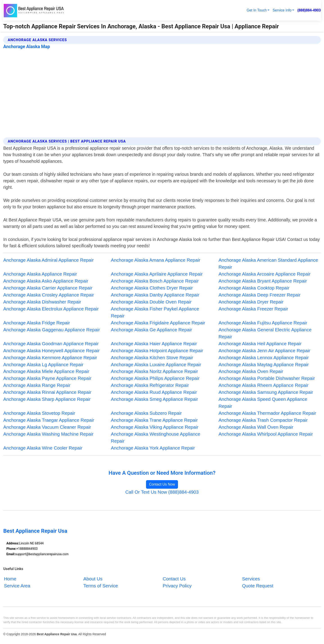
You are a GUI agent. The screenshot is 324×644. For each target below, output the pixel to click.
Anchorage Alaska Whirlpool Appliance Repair (266, 434)
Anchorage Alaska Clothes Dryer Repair (152, 288)
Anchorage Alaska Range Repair (37, 385)
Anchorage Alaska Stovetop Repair (39, 413)
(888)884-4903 (309, 10)
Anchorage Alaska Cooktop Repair (254, 288)
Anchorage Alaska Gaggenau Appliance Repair (52, 330)
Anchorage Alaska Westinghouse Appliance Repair (156, 437)
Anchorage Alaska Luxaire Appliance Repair (156, 364)
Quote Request (258, 586)
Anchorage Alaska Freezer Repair (253, 309)
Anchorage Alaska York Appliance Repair (153, 448)
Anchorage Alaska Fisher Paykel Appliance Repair (155, 312)
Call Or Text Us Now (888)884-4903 (162, 492)
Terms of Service (100, 586)
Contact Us (174, 579)
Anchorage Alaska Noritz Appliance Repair (154, 371)
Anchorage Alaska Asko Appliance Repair (46, 281)
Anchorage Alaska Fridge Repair (37, 323)
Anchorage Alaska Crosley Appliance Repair (48, 295)
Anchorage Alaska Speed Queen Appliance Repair (263, 403)
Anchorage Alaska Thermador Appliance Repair (267, 413)
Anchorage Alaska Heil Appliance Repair (260, 344)
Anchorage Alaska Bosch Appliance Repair (155, 281)
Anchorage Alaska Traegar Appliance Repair (49, 420)
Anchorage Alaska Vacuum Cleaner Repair (47, 427)
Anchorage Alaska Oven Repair (251, 371)
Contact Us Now (162, 484)
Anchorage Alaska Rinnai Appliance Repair (47, 392)
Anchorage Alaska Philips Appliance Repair (155, 378)
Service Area (17, 586)
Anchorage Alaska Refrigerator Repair (150, 385)
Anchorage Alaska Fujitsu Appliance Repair (263, 323)
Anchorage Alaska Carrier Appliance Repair (48, 288)
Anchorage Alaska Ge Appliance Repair (152, 330)
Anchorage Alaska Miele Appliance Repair (46, 371)
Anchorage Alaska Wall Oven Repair (256, 427)
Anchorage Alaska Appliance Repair (40, 274)
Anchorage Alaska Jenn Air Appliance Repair (264, 351)
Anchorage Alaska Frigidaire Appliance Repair (158, 323)
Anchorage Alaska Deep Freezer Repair (259, 295)
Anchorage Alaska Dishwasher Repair (42, 302)
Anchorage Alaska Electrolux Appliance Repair (51, 309)
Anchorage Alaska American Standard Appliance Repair (268, 263)
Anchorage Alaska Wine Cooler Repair (43, 448)
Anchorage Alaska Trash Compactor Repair (263, 420)
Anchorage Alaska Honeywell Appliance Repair (51, 351)
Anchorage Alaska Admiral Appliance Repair (48, 260)
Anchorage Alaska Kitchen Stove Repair (152, 358)
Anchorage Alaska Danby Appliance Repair (155, 295)
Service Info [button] (282, 10)
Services (251, 579)
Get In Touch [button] (257, 10)
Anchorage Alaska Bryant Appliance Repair (263, 281)
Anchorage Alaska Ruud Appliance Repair (154, 392)
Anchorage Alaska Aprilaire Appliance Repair (157, 274)
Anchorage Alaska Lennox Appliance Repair (264, 358)
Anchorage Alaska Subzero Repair (146, 413)
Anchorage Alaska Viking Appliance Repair (155, 427)
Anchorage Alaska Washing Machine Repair (48, 434)
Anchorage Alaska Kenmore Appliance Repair (50, 358)
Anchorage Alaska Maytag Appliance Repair (264, 364)
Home (10, 579)
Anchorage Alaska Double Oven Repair (151, 302)
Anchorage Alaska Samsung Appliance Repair (266, 392)
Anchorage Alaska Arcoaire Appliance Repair (264, 274)
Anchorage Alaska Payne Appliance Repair (47, 378)
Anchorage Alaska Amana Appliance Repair (156, 260)
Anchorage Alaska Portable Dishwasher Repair (267, 378)
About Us (93, 579)
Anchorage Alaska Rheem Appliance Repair (263, 385)
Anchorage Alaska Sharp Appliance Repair (47, 399)
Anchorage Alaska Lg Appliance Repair (43, 364)
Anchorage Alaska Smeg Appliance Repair (154, 399)
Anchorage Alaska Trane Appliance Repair (154, 420)
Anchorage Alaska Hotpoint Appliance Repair (157, 351)
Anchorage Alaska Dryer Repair (251, 302)
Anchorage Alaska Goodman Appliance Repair (51, 344)
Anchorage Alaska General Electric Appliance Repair (265, 333)
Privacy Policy (177, 586)
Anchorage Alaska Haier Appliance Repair (154, 344)
